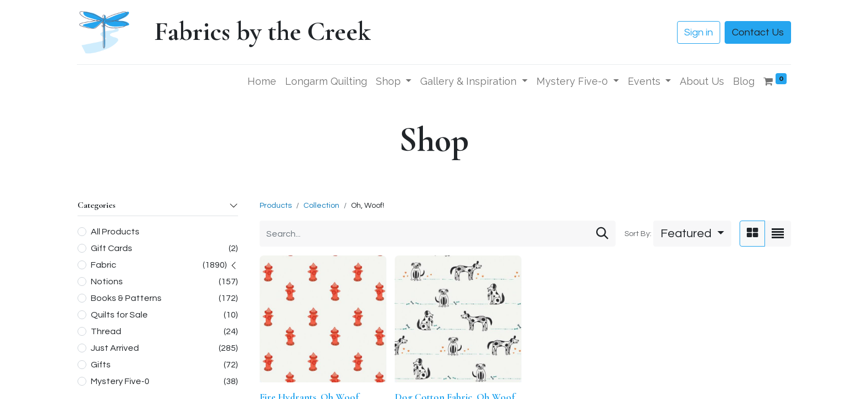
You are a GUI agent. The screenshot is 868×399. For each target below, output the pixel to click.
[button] (692, 234)
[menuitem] (262, 81)
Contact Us (758, 32)
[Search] (602, 234)
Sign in (699, 32)
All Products (115, 232)
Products (276, 206)
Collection (321, 206)
